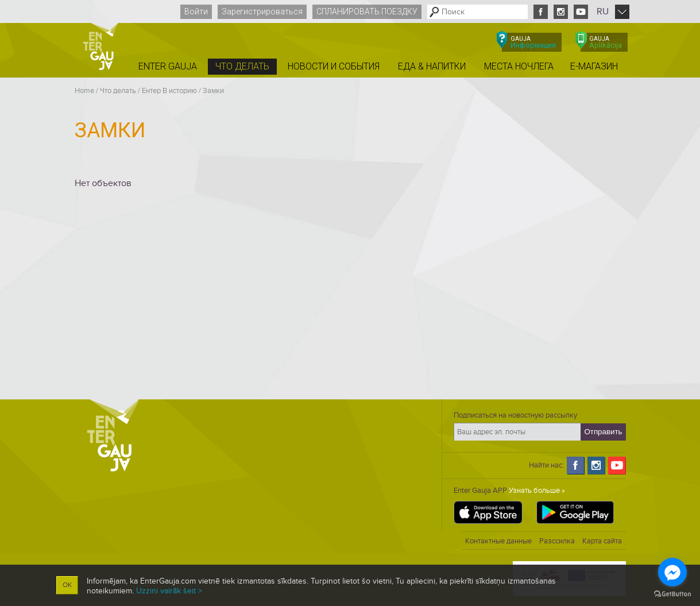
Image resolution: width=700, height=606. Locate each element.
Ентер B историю (169, 91)
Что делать (118, 91)
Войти (196, 11)
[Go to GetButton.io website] (672, 594)
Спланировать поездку (367, 11)
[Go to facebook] (672, 572)
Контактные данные (498, 541)
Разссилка (557, 541)
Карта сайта (602, 541)
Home (84, 91)
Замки (213, 91)
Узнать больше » (537, 491)
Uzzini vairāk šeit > (169, 591)
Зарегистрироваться (262, 11)
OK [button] (67, 585)
